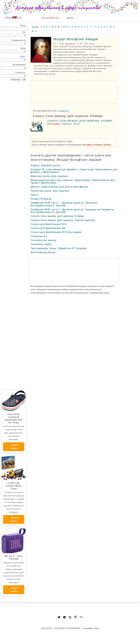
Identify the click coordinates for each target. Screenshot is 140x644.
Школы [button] (70, 18)
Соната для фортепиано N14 (49, 224)
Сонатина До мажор (43, 240)
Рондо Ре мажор (41, 199)
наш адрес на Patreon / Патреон (97, 145)
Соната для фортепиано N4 (48, 228)
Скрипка (64, 111)
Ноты (77, 124)
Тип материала (19, 65)
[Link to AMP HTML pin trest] (75, 618)
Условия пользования (67, 628)
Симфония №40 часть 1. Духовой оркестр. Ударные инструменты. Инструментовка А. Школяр (73, 211)
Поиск (23, 26)
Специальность (18, 40)
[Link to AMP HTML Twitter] (59, 618)
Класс (23, 57)
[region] (74, 92)
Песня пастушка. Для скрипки (50, 191)
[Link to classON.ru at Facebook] (65, 618)
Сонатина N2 (39, 236)
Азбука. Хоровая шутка (45, 165)
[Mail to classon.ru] (81, 618)
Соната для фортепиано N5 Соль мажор (56, 232)
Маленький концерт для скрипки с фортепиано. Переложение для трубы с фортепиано (73, 181)
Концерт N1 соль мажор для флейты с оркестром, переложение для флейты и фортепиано (74, 171)
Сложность (21, 73)
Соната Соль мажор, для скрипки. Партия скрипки (63, 220)
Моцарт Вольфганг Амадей (76, 39)
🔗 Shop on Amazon (14, 447)
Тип (24, 32)
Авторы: (36, 27)
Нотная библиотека (50, 18)
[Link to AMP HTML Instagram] (70, 618)
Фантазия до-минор (43, 252)
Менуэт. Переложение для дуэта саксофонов (59, 187)
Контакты (47, 628)
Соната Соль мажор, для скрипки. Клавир (80, 121)
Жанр (23, 48)
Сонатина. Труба (41, 244)
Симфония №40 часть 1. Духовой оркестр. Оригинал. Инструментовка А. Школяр (64, 204)
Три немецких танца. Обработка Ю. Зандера (59, 248)
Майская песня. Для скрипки (49, 176)
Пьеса (34, 195)
